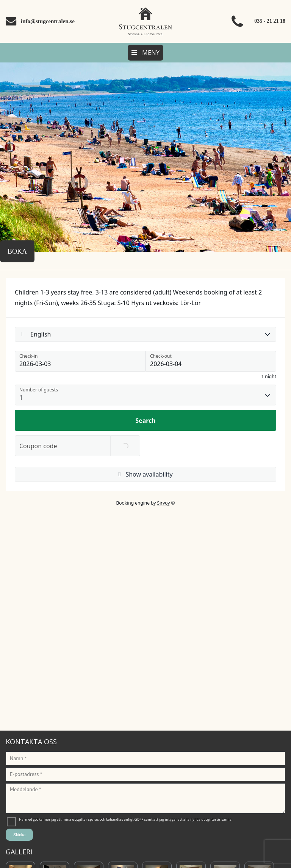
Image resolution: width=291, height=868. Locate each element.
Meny (145, 53)
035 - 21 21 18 (270, 21)
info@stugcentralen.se (48, 21)
